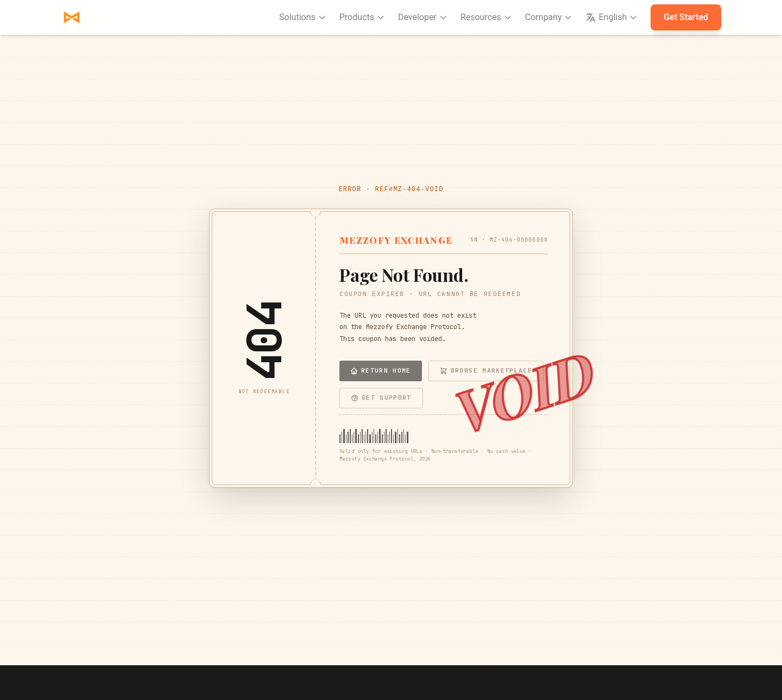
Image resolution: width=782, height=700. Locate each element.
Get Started (686, 17)
